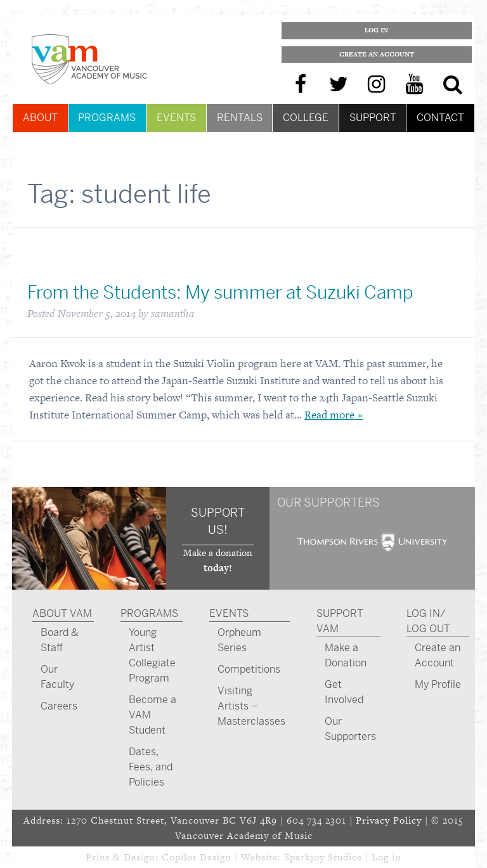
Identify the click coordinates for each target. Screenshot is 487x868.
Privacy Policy (389, 820)
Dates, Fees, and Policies (151, 767)
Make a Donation (346, 655)
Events (176, 118)
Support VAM (340, 621)
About (40, 118)
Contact (440, 118)
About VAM (62, 613)
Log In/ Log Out (428, 621)
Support (373, 118)
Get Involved (344, 692)
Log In (376, 30)
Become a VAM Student (153, 715)
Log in (386, 857)
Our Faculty (57, 677)
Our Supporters (350, 729)
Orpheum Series (239, 640)
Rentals (240, 118)
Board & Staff (60, 640)
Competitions (249, 669)
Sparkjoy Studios (323, 857)
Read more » (334, 415)
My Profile (438, 684)
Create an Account (377, 54)
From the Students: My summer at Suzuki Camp (220, 293)
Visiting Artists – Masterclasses (251, 706)
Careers (59, 706)
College (306, 118)
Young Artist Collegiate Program (152, 655)
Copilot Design (197, 857)
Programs (107, 118)
